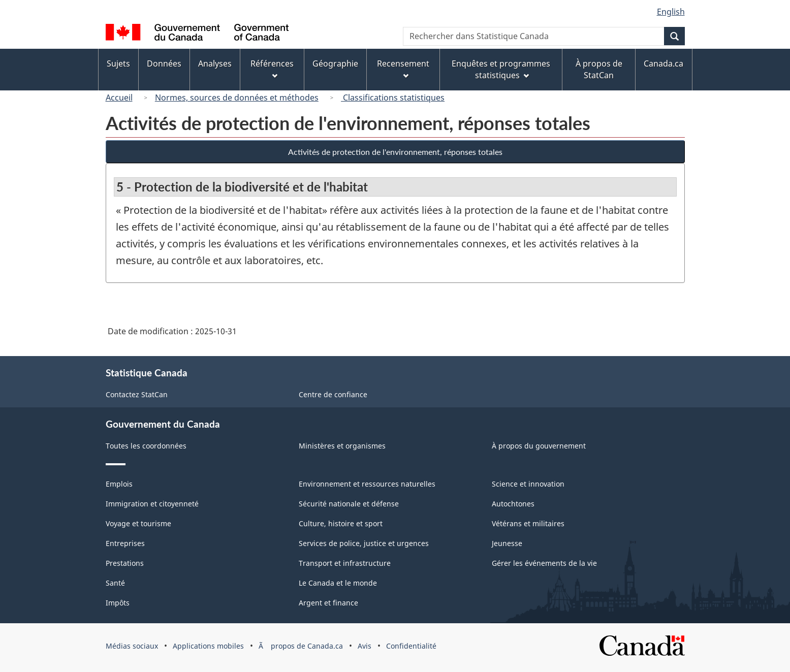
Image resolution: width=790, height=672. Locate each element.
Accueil (119, 98)
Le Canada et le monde (338, 583)
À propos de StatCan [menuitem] (599, 69)
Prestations (125, 563)
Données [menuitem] (164, 63)
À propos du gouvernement (539, 446)
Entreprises (125, 543)
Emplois (119, 484)
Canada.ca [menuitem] (663, 63)
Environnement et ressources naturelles (367, 484)
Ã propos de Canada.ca (301, 646)
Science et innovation (528, 484)
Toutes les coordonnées (146, 446)
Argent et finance (328, 603)
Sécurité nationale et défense (349, 504)
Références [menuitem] (272, 68)
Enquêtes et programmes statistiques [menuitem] (501, 69)
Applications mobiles (208, 646)
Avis (365, 646)
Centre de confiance (333, 394)
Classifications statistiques (393, 98)
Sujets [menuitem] (118, 63)
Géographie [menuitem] (335, 63)
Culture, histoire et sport (341, 523)
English (671, 12)
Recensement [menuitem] (403, 68)
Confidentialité (411, 646)
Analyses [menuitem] (215, 63)
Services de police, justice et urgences (364, 543)
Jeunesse (507, 543)
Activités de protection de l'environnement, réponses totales (395, 152)
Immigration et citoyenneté (152, 504)
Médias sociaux (132, 646)
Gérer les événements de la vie (544, 563)
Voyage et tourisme (138, 523)
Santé (115, 583)
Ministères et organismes (342, 446)
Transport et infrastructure (345, 563)
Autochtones (513, 504)
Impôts (118, 603)
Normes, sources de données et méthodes (237, 98)
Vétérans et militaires (528, 523)
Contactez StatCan (137, 394)
